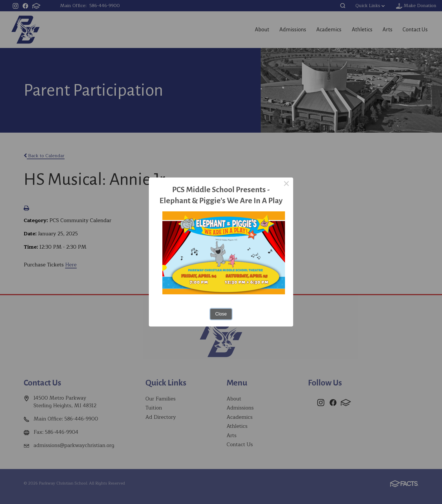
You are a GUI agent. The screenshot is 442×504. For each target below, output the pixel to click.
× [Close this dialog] (286, 184)
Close (221, 314)
